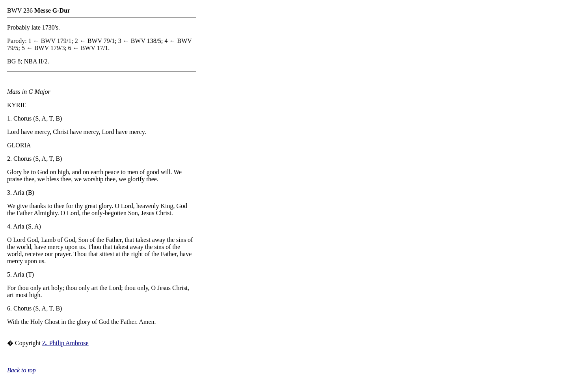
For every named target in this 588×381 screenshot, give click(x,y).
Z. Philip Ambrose (65, 343)
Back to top (21, 370)
